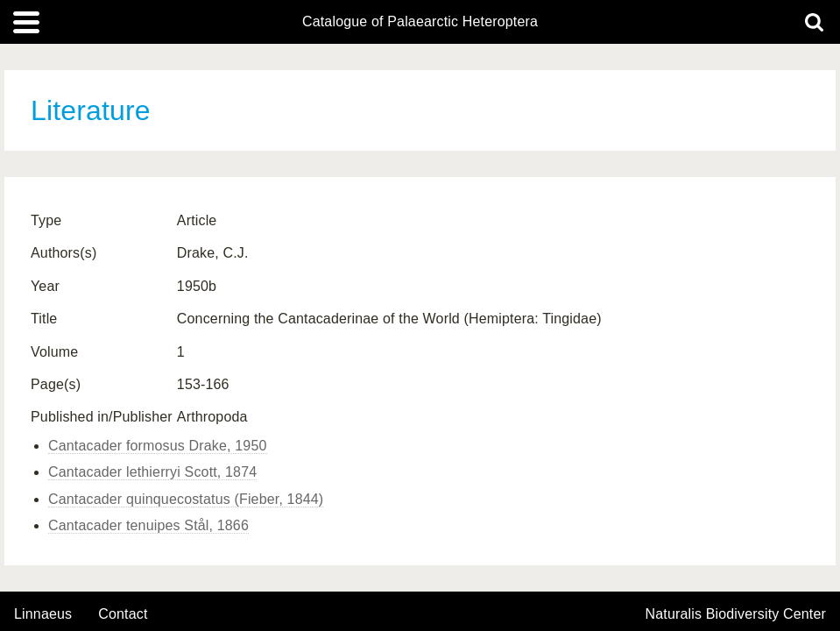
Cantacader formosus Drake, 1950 (158, 446)
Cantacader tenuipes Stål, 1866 (148, 525)
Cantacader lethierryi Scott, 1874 (152, 472)
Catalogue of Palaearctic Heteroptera (420, 22)
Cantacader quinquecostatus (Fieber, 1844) (186, 499)
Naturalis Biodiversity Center (736, 614)
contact (123, 614)
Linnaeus (43, 614)
